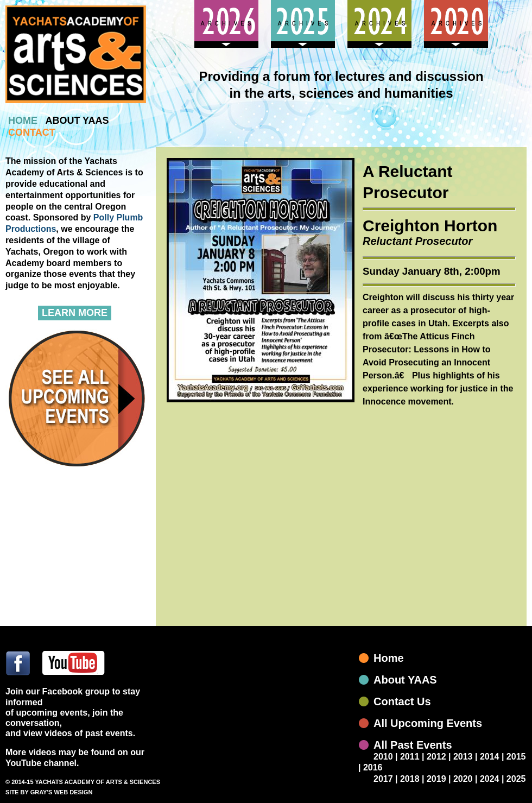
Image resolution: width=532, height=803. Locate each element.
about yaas (77, 121)
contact (32, 132)
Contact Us (402, 701)
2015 (516, 757)
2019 (436, 779)
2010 (383, 757)
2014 (490, 757)
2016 (373, 767)
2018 (410, 779)
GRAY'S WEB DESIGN (62, 792)
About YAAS (405, 680)
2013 (463, 757)
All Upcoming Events (428, 723)
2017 (383, 779)
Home (389, 658)
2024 (490, 779)
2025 (516, 779)
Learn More (75, 313)
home (23, 121)
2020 (463, 779)
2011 (410, 757)
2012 (436, 757)
